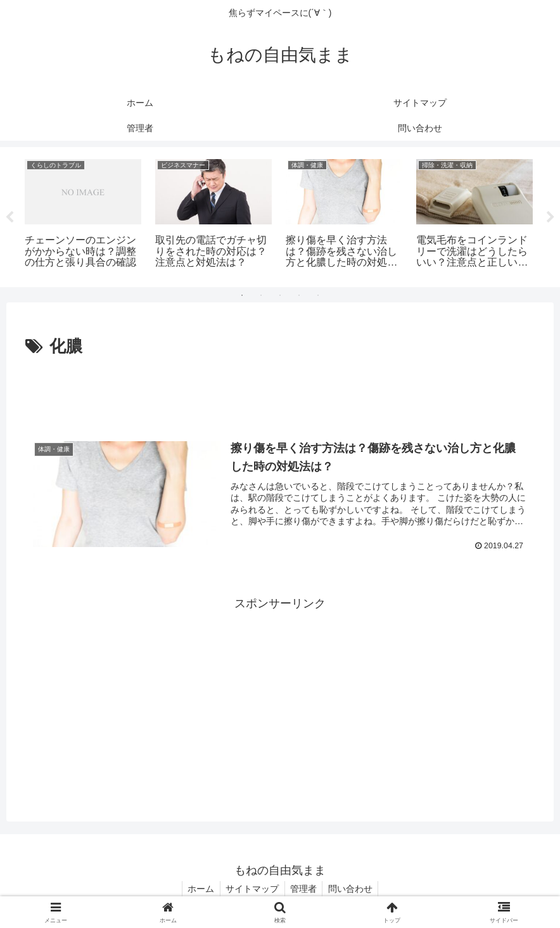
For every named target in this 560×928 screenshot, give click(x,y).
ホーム (198, 889)
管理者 (305, 889)
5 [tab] (318, 295)
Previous (10, 217)
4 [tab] (299, 295)
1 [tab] (242, 295)
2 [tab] (261, 295)
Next (550, 217)
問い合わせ (353, 889)
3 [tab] (280, 295)
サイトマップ (251, 889)
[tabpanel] (83, 215)
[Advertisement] (280, 396)
